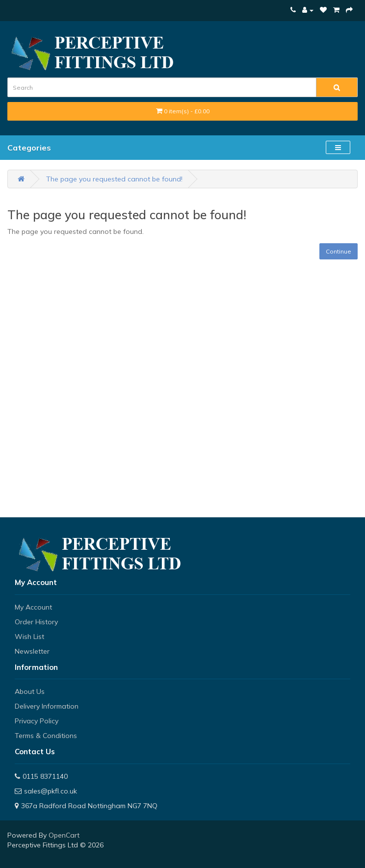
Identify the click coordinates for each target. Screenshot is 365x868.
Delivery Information (47, 706)
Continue (339, 251)
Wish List (29, 637)
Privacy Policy (37, 721)
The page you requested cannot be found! (114, 179)
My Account (33, 607)
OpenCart (64, 835)
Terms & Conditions (46, 736)
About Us (30, 691)
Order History (36, 622)
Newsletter (32, 651)
